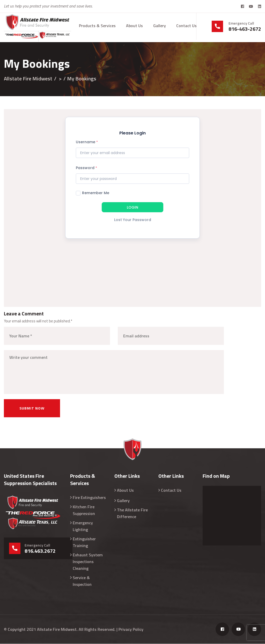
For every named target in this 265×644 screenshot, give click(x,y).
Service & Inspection (82, 581)
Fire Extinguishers (89, 498)
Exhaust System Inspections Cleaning (88, 562)
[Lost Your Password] (132, 222)
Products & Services (97, 26)
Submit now (32, 408)
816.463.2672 (40, 551)
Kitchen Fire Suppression (84, 510)
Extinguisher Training (84, 542)
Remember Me (93, 193)
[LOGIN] (132, 208)
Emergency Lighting (83, 526)
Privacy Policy (131, 630)
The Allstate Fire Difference (132, 513)
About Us (134, 26)
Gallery (160, 26)
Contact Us (186, 26)
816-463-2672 (245, 29)
